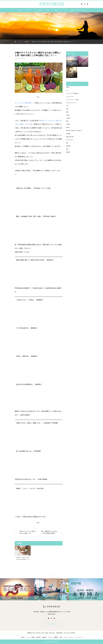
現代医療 (68, 146)
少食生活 (23, 58)
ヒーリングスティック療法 (72, 100)
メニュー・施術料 (31, 637)
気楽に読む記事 (70, 137)
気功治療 (68, 134)
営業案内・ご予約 (74, 10)
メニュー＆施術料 (38, 10)
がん (67, 90)
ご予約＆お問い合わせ (52, 624)
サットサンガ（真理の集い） (24, 103)
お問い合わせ (84, 10)
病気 (67, 149)
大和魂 (68, 115)
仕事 (67, 109)
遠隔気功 (56, 10)
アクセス (65, 10)
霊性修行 (68, 152)
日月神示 (68, 124)
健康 (67, 112)
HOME (19, 10)
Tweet (38, 97)
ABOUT (29, 10)
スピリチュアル (70, 97)
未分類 (68, 127)
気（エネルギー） (70, 140)
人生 (67, 106)
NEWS (68, 87)
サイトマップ (79, 637)
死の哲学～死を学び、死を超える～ (74, 131)
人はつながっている (71, 103)
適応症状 (47, 10)
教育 (67, 121)
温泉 (67, 143)
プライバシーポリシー (69, 637)
